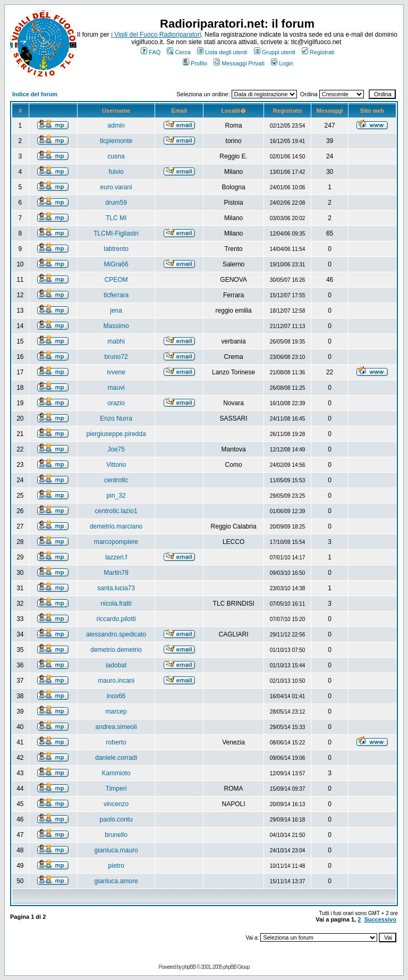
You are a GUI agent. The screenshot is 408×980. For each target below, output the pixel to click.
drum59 (116, 203)
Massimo (116, 326)
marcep (116, 711)
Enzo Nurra (116, 418)
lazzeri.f (116, 557)
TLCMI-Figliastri (116, 233)
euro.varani (116, 187)
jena (116, 311)
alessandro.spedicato (116, 634)
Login (282, 63)
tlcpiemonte (116, 141)
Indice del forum (35, 94)
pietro (116, 866)
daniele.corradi (116, 758)
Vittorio (116, 465)
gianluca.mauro (116, 850)
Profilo (195, 63)
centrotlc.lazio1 (116, 511)
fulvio (116, 172)
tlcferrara (116, 295)
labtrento (116, 249)
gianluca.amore (116, 881)
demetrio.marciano (116, 526)
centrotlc (116, 480)
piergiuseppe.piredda (116, 434)
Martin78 (116, 573)
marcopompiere (116, 542)
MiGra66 (116, 264)
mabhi (116, 341)
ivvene (116, 372)
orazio (116, 403)
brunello (116, 835)
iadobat (116, 665)
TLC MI (116, 218)
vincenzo (116, 804)
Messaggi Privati (239, 63)
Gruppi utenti (275, 52)
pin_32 (116, 496)
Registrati (318, 52)
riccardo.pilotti (116, 619)
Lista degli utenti (222, 52)
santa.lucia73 (116, 588)
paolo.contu (116, 819)
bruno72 (116, 357)
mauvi (116, 388)
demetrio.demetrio (116, 650)
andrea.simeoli (116, 727)
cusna (116, 156)
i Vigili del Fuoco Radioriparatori (156, 35)
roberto (116, 742)
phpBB (189, 967)
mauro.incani (116, 681)
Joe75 (116, 449)
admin (116, 125)
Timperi (116, 789)
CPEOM (116, 280)
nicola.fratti (116, 604)
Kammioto (116, 773)
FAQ (151, 52)
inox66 (116, 696)
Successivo (380, 919)
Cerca (178, 52)
